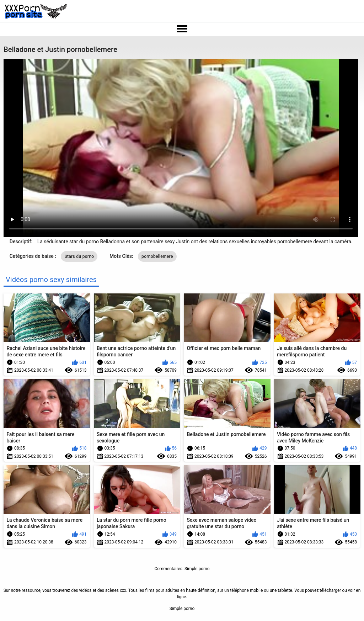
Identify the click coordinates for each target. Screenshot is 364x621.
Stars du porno (79, 256)
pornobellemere (157, 256)
